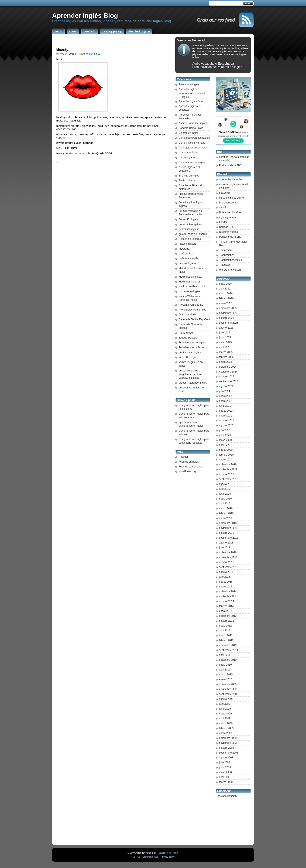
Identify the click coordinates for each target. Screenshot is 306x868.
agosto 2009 (226, 699)
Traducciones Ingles (230, 260)
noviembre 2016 (228, 557)
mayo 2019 (225, 499)
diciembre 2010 (228, 660)
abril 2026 (225, 289)
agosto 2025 (226, 328)
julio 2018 (225, 548)
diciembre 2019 (228, 464)
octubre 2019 (227, 474)
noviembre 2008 (228, 743)
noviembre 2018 (228, 528)
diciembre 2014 (228, 591)
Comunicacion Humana (192, 143)
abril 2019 (225, 504)
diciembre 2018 (228, 523)
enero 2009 (226, 733)
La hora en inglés (188, 258)
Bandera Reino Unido (191, 128)
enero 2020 (226, 460)
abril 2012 (225, 631)
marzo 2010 (226, 675)
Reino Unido (186, 333)
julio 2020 (225, 430)
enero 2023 (226, 396)
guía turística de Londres (193, 234)
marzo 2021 (226, 411)
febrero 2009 (226, 728)
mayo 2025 (225, 342)
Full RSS (136, 857)
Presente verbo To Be (191, 305)
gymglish (224, 207)
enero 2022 (226, 401)
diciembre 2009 (228, 684)
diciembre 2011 (228, 645)
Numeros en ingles (189, 291)
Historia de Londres (190, 239)
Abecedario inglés (189, 84)
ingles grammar (228, 217)
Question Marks (188, 315)
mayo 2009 (225, 714)
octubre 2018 (227, 533)
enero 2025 (226, 362)
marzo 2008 (226, 782)
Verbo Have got (188, 357)
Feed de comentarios (191, 467)
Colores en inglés (189, 133)
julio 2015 (225, 577)
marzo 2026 (226, 294)
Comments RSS (150, 857)
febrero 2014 (226, 606)
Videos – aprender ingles (193, 383)
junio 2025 (225, 337)
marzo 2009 (226, 723)
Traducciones (227, 255)
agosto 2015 (226, 572)
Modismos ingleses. (190, 282)
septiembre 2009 (229, 694)
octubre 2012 (227, 621)
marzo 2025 (226, 352)
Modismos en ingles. (190, 277)
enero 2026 (226, 303)
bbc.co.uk (225, 193)
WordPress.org (187, 471)
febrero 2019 (226, 513)
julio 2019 (225, 489)
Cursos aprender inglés (192, 162)
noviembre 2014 (228, 596)
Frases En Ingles (188, 219)
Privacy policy (168, 857)
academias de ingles (231, 179)
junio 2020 (225, 435)
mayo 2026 (225, 284)
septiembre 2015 (229, 567)
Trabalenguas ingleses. (192, 347)
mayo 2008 (225, 772)
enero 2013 (226, 611)
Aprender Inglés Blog (85, 16)
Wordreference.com (230, 270)
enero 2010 (226, 679)
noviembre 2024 (228, 372)
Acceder (183, 457)
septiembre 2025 (229, 323)
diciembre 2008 (228, 738)
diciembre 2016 (228, 552)
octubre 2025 (227, 318)
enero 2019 (226, 518)
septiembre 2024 (229, 381)
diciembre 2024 (228, 367)
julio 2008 (225, 762)
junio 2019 (225, 494)
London (223, 222)
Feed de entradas (189, 462)
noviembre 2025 (228, 313)
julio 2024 (225, 391)
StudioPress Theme (168, 853)
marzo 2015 (226, 582)
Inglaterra (184, 249)
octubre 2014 (227, 601)
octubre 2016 (227, 562)
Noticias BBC (227, 227)
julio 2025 (225, 333)
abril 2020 (225, 445)
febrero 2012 (226, 640)
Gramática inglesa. (189, 229)
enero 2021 (226, 416)
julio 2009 (225, 704)
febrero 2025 (226, 357)
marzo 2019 (226, 508)
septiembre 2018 (229, 538)
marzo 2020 (226, 450)
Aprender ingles (91, 54)
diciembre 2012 (228, 616)
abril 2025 (225, 347)
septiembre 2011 (229, 650)
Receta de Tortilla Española (194, 319)
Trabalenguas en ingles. (192, 343)
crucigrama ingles (189, 152)
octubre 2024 (227, 377)
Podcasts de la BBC (230, 165)
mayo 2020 (225, 440)
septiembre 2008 (229, 753)
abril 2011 (225, 655)
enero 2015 (226, 587)
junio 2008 (225, 767)
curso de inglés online (231, 198)
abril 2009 (225, 718)
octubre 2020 (227, 421)
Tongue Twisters (188, 338)
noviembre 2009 (228, 689)
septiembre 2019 (229, 479)
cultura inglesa (187, 157)
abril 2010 (225, 670)
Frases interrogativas (191, 224)
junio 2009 (225, 709)
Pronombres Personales (192, 310)
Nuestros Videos (228, 232)
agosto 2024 (226, 386)
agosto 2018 (226, 543)
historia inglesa (187, 244)
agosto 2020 (226, 425)
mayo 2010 (225, 665)
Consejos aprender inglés (193, 148)
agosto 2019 (226, 484)
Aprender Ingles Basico (192, 101)
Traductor (225, 265)
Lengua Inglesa (187, 263)
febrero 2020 (226, 455)
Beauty (62, 49)
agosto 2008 (226, 758)
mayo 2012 (225, 626)
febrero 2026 (226, 298)
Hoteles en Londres (230, 212)
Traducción (225, 250)
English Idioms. (187, 181)
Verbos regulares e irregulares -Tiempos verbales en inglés (190, 374)
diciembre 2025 (228, 308)
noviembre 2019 (228, 469)
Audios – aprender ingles (193, 123)
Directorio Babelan (226, 796)
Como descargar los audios (194, 138)
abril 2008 (225, 777)
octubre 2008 (227, 748)
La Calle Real (186, 254)
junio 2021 (225, 406)
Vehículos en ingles (190, 352)
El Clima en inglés (189, 176)
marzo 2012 (226, 635)
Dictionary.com (227, 203)
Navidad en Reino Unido (193, 287)
